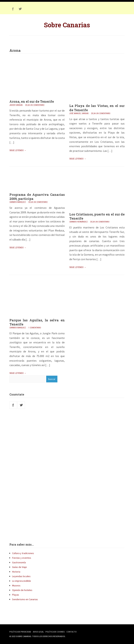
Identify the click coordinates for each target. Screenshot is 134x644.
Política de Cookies (55, 632)
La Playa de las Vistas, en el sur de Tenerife (97, 108)
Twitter (20, 9)
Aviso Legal (38, 632)
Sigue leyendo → (18, 150)
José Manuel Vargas (79, 113)
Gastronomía (19, 562)
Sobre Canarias (67, 25)
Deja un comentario (35, 105)
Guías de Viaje (19, 567)
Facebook (13, 9)
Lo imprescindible (22, 581)
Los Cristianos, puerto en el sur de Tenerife (97, 216)
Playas (16, 595)
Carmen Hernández (78, 222)
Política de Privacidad (20, 632)
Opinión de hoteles (22, 590)
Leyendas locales (21, 576)
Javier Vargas (16, 105)
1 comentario (35, 328)
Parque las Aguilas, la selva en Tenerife (37, 322)
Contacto (72, 632)
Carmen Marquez (18, 202)
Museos (16, 585)
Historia (16, 572)
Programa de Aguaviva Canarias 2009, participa (37, 197)
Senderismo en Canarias (25, 599)
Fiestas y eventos (22, 558)
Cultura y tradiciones (23, 553)
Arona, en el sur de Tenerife (32, 101)
